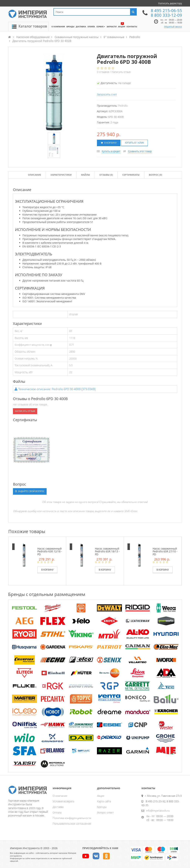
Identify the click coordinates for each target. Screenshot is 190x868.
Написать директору (170, 3)
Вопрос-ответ (105, 812)
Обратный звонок (173, 27)
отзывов (103, 72)
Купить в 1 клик (134, 143)
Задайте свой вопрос (30, 491)
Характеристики (61, 175)
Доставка (58, 807)
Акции (101, 796)
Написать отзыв (121, 72)
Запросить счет (107, 94)
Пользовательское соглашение (72, 824)
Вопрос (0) (155, 175)
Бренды (102, 807)
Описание (35, 175)
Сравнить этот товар (140, 151)
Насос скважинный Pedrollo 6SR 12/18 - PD (50, 551)
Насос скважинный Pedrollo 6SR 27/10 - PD (165, 551)
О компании (60, 796)
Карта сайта (104, 801)
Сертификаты (131, 175)
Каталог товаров (33, 26)
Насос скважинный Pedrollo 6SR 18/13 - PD (107, 551)
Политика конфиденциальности (72, 818)
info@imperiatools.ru (158, 811)
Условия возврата (63, 801)
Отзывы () (106, 175)
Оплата (57, 812)
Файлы (85, 175)
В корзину (109, 143)
